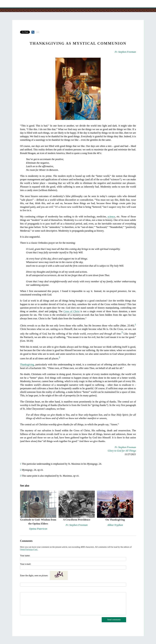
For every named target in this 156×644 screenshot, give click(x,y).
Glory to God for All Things (122, 451)
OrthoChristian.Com (29, 550)
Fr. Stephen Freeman (125, 52)
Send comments (114, 620)
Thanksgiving (27, 364)
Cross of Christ (72, 311)
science (111, 217)
